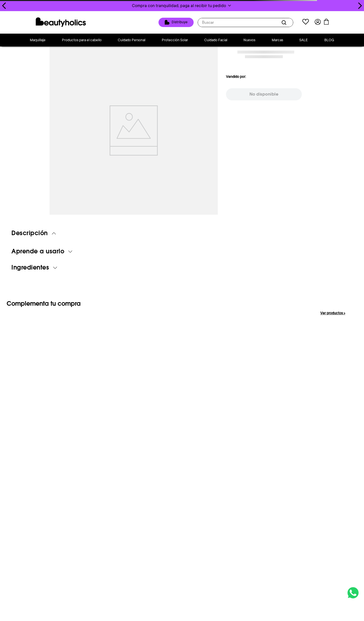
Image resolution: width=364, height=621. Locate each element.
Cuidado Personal (132, 40)
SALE (304, 40)
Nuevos (249, 40)
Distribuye (182, 22)
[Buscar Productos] (288, 23)
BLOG (329, 40)
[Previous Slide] (4, 6)
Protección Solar (175, 40)
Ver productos (333, 313)
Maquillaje (38, 40)
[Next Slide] (360, 6)
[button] (182, 6)
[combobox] (248, 23)
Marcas (277, 40)
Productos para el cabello (82, 40)
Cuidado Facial (216, 40)
